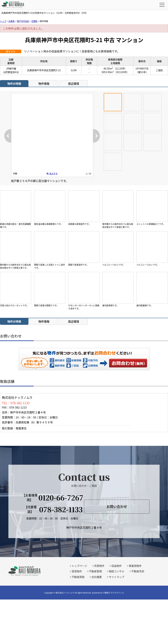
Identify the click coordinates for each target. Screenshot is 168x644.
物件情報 (44, 84)
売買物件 (99, 566)
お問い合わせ (128, 363)
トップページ (79, 566)
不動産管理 (95, 571)
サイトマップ (117, 577)
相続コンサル (117, 571)
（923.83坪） (122, 72)
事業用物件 (135, 566)
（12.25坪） (120, 68)
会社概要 (97, 577)
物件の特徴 (14, 84)
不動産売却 (138, 571)
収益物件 (117, 566)
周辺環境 (74, 84)
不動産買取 (78, 577)
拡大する (52, 174)
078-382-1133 (61, 509)
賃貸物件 (77, 571)
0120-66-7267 (61, 498)
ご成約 (159, 70)
